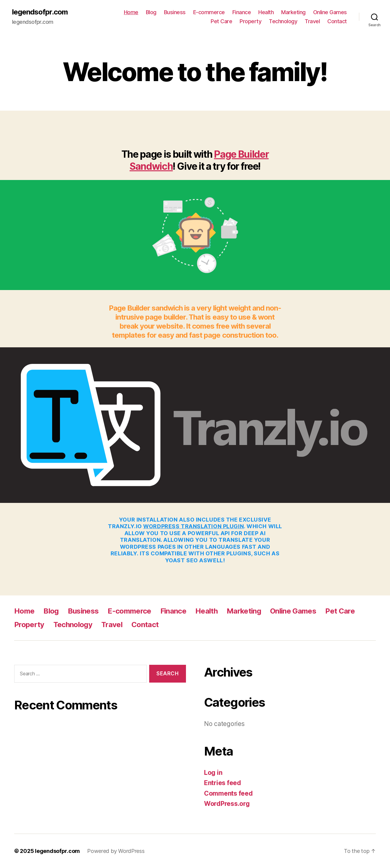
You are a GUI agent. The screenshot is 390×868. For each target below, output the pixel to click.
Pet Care (221, 21)
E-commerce (209, 12)
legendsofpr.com (40, 12)
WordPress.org (227, 804)
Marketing (293, 12)
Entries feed (223, 783)
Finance (242, 12)
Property (250, 21)
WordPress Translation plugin (193, 526)
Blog (151, 12)
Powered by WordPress (116, 851)
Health (266, 12)
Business (175, 12)
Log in (213, 773)
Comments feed (228, 793)
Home (131, 12)
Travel (312, 21)
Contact (337, 21)
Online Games (330, 12)
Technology (283, 21)
